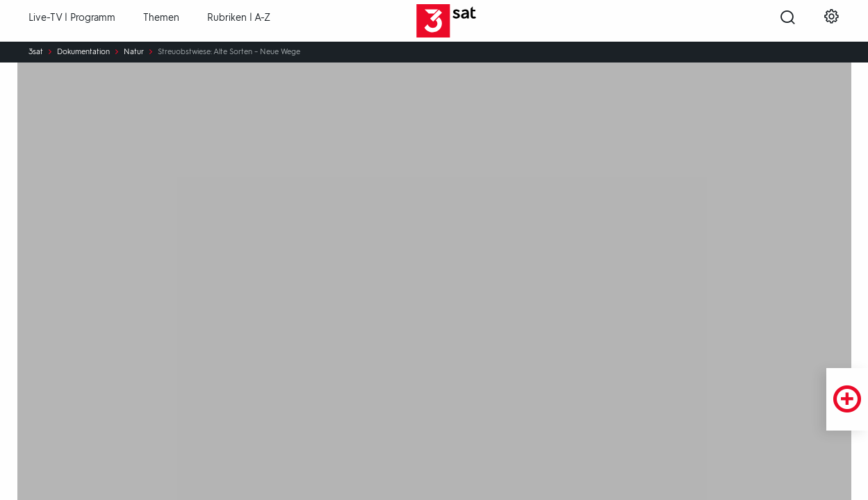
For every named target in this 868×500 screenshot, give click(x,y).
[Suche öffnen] (788, 22)
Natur (134, 52)
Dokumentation (83, 52)
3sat (36, 52)
